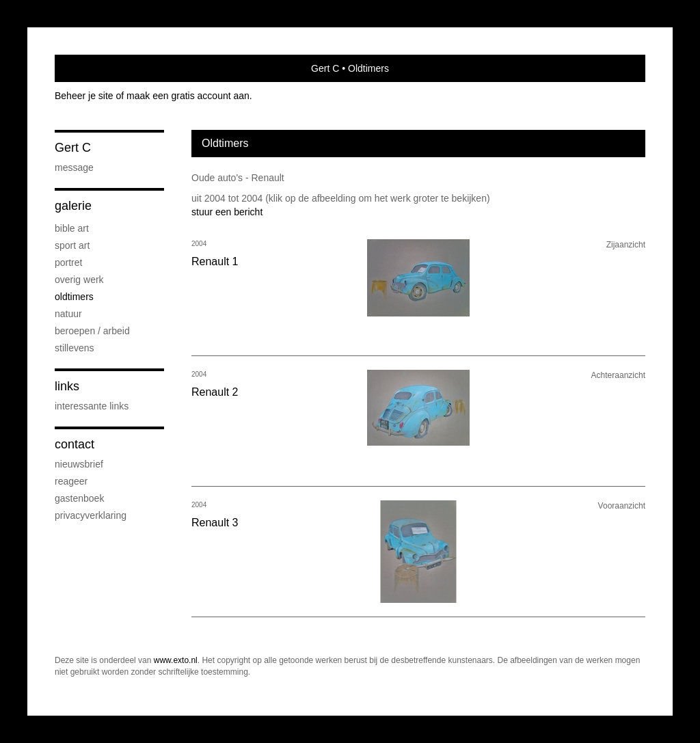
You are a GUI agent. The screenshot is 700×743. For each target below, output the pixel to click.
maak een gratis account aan (188, 96)
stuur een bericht (227, 212)
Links (67, 386)
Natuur (68, 314)
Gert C (325, 68)
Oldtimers (74, 297)
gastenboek (79, 498)
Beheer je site (84, 96)
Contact (75, 444)
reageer (71, 481)
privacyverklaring (91, 515)
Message (74, 167)
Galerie (73, 206)
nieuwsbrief (79, 464)
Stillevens (75, 348)
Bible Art (72, 228)
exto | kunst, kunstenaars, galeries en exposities (93, 68)
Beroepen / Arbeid (92, 331)
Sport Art (72, 245)
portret (68, 262)
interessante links (92, 406)
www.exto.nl (176, 660)
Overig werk (79, 280)
